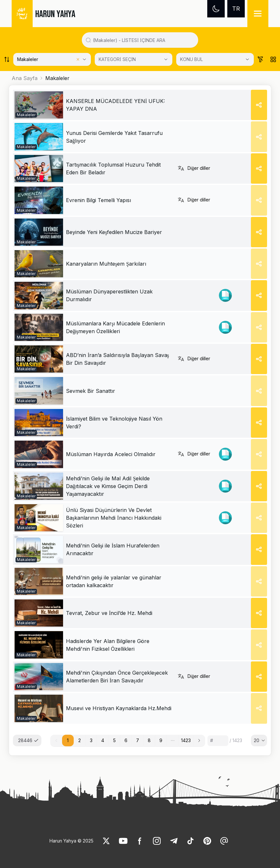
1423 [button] (186, 740)
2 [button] (80, 740)
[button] (173, 740)
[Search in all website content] (143, 40)
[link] (39, 105)
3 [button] (91, 740)
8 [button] (149, 740)
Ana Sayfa (25, 78)
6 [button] (126, 740)
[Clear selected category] (78, 59)
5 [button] (114, 740)
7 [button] (138, 740)
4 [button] (103, 740)
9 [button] (161, 740)
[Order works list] (7, 59)
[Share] (259, 105)
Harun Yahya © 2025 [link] (71, 841)
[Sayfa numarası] (218, 740)
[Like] (106, 841)
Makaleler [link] (57, 78)
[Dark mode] (216, 9)
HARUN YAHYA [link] (55, 14)
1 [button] (68, 740)
